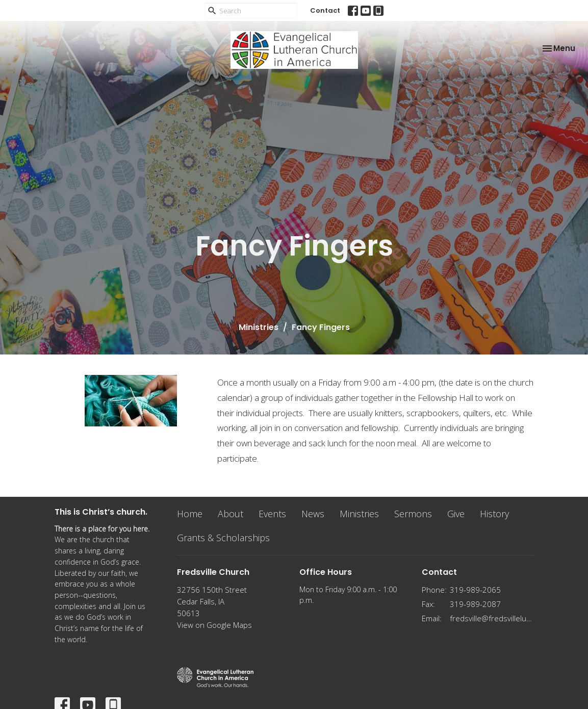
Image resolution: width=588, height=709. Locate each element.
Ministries (259, 327)
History (494, 514)
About (231, 514)
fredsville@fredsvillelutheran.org (492, 618)
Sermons (413, 514)
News (313, 514)
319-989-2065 (475, 590)
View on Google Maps (214, 625)
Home (190, 514)
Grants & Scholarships (223, 538)
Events (272, 514)
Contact (325, 10)
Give (456, 514)
